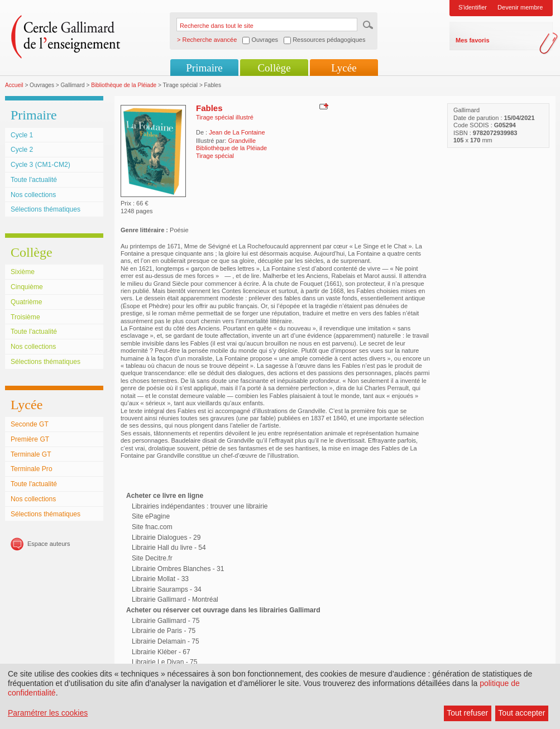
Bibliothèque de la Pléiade (124, 85)
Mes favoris (473, 40)
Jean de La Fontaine (237, 132)
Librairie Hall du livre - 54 (169, 548)
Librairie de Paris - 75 (164, 631)
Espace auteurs (49, 544)
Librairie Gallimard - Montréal (175, 599)
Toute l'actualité (34, 180)
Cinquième (27, 287)
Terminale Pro (32, 469)
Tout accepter (521, 713)
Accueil (14, 85)
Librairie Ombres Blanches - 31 (178, 569)
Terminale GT (31, 454)
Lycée (344, 68)
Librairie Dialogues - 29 (166, 538)
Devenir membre (520, 7)
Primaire (204, 68)
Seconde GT (30, 424)
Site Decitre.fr (152, 558)
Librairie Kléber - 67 (161, 652)
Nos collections (33, 195)
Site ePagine (151, 516)
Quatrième (26, 302)
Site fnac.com (152, 527)
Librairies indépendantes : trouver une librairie (200, 506)
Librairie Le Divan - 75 (164, 662)
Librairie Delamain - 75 (166, 641)
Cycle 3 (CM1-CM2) (40, 165)
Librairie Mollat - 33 (160, 579)
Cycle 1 (22, 135)
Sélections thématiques (46, 209)
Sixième (23, 272)
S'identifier (473, 7)
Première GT (30, 439)
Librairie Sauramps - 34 (167, 589)
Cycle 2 (22, 150)
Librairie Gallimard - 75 (166, 621)
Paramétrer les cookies (48, 713)
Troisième (25, 317)
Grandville (242, 141)
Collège (274, 68)
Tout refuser (467, 713)
